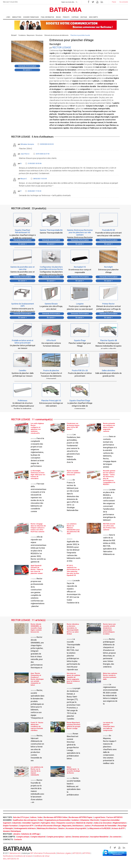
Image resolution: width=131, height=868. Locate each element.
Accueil (14, 35)
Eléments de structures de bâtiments (56, 35)
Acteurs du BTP (118, 828)
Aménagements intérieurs (25, 828)
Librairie (16, 834)
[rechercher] (77, 2)
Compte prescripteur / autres (59, 837)
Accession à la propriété (76, 828)
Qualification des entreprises (25, 820)
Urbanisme (85, 820)
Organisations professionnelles (57, 820)
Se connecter (116, 837)
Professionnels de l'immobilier (104, 826)
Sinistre (61, 828)
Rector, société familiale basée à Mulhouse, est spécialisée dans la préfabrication (74, 786)
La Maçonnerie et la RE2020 (99, 828)
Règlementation (119, 823)
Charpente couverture (66, 823)
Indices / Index (36, 817)
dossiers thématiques (12, 831)
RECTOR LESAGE (62, 47)
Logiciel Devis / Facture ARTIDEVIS (108, 817)
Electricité (95, 820)
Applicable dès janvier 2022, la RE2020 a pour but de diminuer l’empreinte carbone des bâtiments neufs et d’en (74, 550)
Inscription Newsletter (99, 837)
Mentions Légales (64, 853)
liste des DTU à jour (21, 817)
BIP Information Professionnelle (43, 853)
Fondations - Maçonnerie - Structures (30, 35)
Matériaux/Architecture (47, 828)
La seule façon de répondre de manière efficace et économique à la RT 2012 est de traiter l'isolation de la (74, 592)
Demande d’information (27, 66)
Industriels (17, 823)
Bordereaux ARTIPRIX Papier (81, 817)
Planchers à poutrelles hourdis (80, 35)
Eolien (41, 820)
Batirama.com (15, 853)
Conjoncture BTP (26, 826)
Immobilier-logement (31, 823)
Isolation (75, 820)
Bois (53, 823)
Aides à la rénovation (103, 823)
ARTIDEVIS (77, 853)
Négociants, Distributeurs (73, 826)
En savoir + (27, 70)
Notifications (8, 856)
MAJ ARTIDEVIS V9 (11, 859)
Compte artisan (23, 837)
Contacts (18, 839)
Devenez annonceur (81, 837)
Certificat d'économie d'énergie (48, 826)
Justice (88, 826)
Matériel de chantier (84, 823)
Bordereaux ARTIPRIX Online (56, 817)
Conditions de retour (42, 856)
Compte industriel (38, 837)
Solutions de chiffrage (30, 834)
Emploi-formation (10, 826)
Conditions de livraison (23, 856)
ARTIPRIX (86, 853)
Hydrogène (45, 823)
